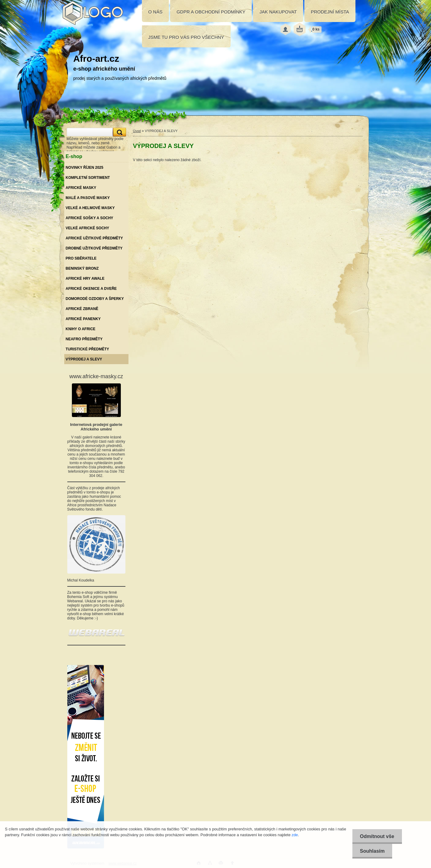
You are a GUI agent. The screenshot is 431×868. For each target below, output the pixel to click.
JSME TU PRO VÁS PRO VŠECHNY (186, 37)
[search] (119, 132)
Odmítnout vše (377, 836)
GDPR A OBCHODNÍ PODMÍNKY (211, 12)
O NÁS (156, 12)
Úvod (137, 131)
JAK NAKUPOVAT (278, 12)
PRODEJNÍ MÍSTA (330, 12)
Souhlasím (372, 851)
